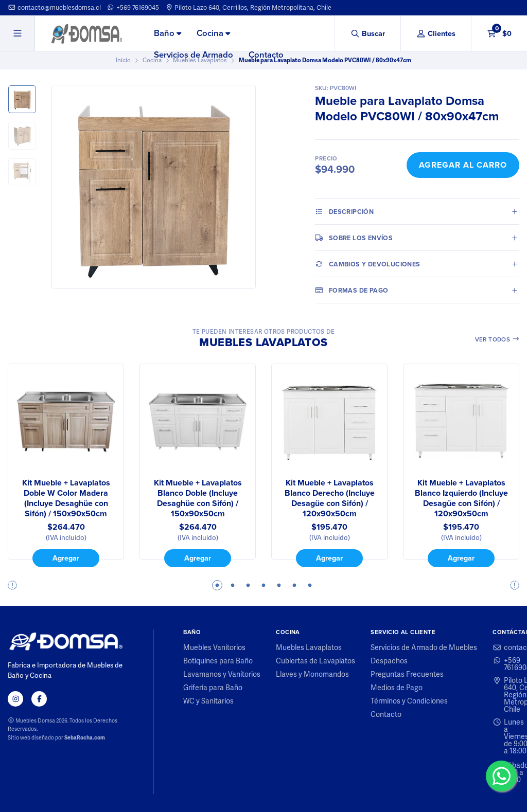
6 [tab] (294, 585)
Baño (168, 33)
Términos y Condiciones (409, 701)
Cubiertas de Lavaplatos (315, 661)
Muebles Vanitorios (214, 647)
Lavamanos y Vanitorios (222, 674)
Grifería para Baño (213, 688)
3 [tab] (248, 585)
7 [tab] (310, 585)
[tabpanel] (66, 465)
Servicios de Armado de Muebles (424, 647)
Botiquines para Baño (218, 661)
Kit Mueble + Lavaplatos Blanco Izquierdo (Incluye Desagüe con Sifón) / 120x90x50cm (461, 498)
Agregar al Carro (463, 165)
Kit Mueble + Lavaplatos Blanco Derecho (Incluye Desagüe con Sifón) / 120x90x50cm (330, 498)
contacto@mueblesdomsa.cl (54, 7)
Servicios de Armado (194, 55)
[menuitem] (168, 34)
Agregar (66, 558)
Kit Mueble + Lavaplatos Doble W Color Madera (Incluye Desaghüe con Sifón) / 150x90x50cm (66, 498)
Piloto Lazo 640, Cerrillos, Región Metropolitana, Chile (249, 7)
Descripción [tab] (344, 211)
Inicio (123, 60)
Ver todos (497, 339)
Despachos (389, 661)
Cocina (213, 33)
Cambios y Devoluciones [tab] (367, 264)
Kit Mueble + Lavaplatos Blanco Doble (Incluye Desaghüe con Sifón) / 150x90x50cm (198, 498)
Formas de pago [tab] (352, 290)
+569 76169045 (133, 7)
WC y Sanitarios (208, 701)
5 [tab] (279, 585)
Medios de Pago (397, 688)
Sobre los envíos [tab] (354, 238)
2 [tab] (233, 585)
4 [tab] (263, 585)
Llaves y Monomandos (312, 674)
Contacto (266, 55)
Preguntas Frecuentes (407, 674)
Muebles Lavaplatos (309, 647)
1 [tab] (217, 585)
